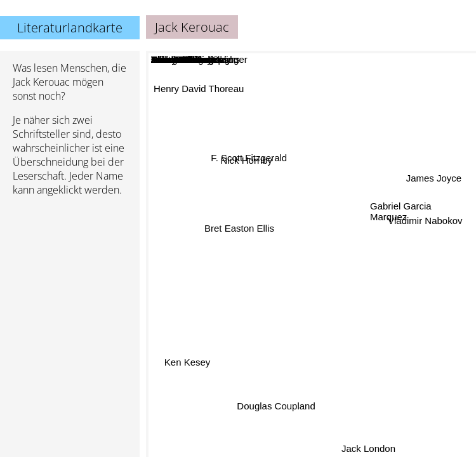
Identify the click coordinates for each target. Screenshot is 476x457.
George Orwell (378, 239)
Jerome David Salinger (284, 216)
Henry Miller (339, 318)
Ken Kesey (187, 361)
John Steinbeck (293, 302)
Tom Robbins (333, 353)
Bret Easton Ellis (241, 225)
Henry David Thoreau (200, 87)
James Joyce (433, 177)
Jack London (374, 448)
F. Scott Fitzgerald (247, 160)
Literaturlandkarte (70, 28)
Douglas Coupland (279, 409)
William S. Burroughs (235, 277)
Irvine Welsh (235, 295)
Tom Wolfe (218, 331)
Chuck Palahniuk (281, 285)
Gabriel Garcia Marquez (401, 212)
